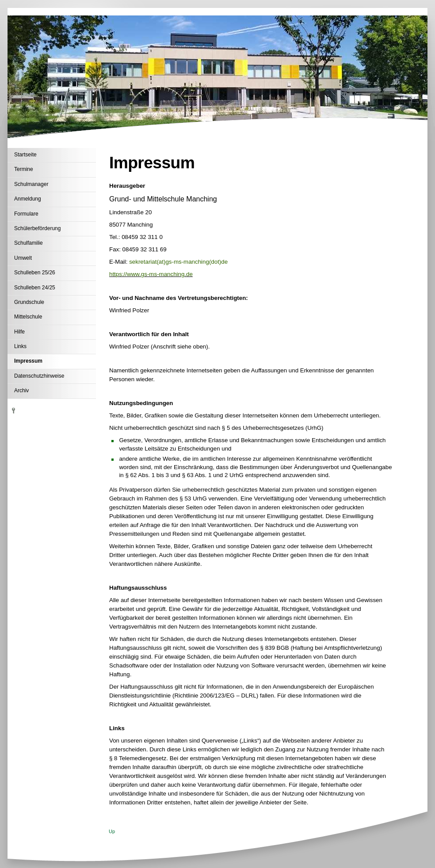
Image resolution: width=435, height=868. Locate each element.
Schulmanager (31, 184)
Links (20, 346)
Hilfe (19, 332)
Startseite (25, 155)
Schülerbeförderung (37, 228)
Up (112, 831)
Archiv (21, 390)
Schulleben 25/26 (35, 273)
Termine (24, 169)
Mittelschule (28, 317)
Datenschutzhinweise (39, 376)
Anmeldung (28, 199)
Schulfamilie (29, 243)
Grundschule (29, 302)
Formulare (26, 214)
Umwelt (23, 258)
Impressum (28, 361)
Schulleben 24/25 (35, 288)
